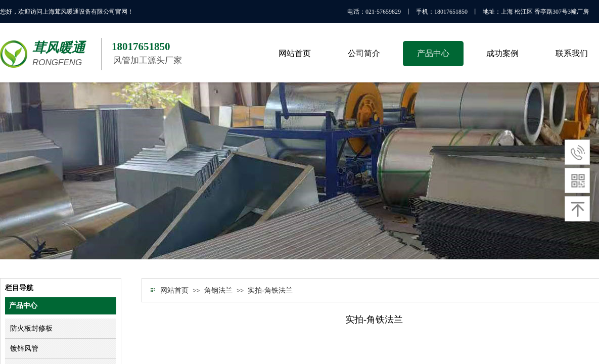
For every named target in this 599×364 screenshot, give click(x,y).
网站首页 (174, 290)
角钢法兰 (218, 290)
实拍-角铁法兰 (270, 290)
